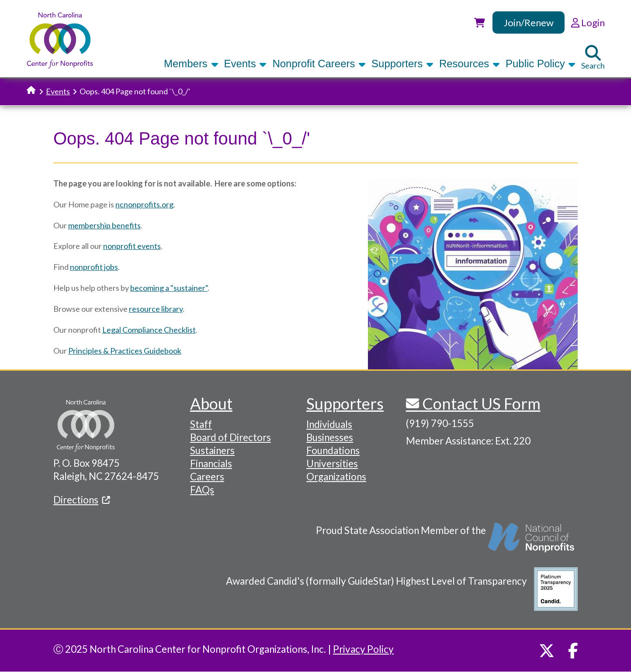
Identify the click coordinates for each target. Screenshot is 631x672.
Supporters (402, 64)
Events (246, 64)
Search (593, 58)
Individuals (329, 424)
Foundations (333, 450)
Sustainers (212, 450)
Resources (470, 64)
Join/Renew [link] (529, 22)
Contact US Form (480, 403)
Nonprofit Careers (319, 64)
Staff (201, 424)
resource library (156, 309)
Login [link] (588, 22)
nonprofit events (132, 246)
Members (191, 64)
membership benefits (104, 225)
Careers (207, 477)
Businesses (330, 437)
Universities (332, 464)
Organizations (336, 477)
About (211, 403)
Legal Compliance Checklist (149, 330)
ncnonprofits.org (144, 204)
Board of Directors (231, 437)
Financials (211, 464)
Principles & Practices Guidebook (125, 351)
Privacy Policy (363, 649)
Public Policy (541, 64)
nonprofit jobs (94, 267)
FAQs (202, 490)
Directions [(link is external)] (82, 500)
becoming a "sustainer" (169, 288)
